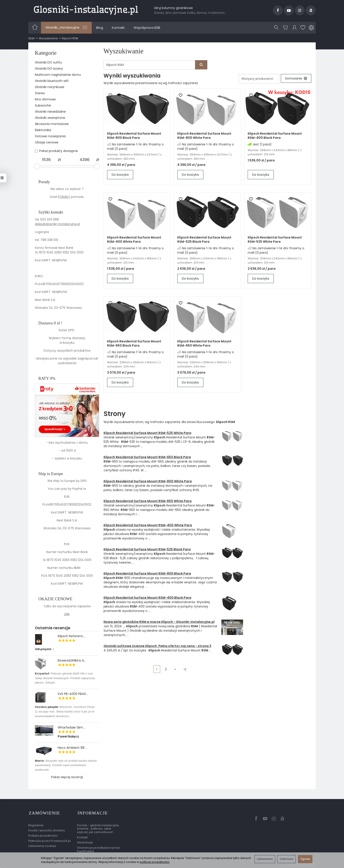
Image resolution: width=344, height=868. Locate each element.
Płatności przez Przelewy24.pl (49, 840)
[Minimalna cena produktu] (46, 160)
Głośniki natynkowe (50, 87)
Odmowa (287, 859)
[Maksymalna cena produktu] (85, 160)
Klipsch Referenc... (71, 636)
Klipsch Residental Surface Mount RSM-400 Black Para (275, 136)
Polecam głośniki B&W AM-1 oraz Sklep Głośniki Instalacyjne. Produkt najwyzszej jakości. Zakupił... (65, 678)
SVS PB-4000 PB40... (73, 694)
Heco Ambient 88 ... (73, 748)
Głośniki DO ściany (49, 69)
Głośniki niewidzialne (50, 112)
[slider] (37, 166)
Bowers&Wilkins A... (72, 660)
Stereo (40, 93)
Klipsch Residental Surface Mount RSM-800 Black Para (134, 136)
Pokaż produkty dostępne (56, 151)
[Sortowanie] (296, 79)
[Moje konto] (294, 28)
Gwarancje (85, 841)
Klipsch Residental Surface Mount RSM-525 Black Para (204, 240)
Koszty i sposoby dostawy (47, 829)
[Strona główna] (86, 10)
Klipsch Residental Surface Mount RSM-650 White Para (204, 344)
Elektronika (43, 130)
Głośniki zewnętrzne (50, 118)
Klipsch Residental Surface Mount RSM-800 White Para (204, 136)
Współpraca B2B (147, 28)
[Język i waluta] (311, 28)
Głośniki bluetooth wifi (52, 81)
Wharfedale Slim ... (72, 727)
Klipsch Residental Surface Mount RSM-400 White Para (134, 240)
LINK (67, 614)
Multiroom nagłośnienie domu (58, 75)
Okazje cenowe (47, 142)
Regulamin (36, 824)
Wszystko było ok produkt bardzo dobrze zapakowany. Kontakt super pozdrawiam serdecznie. (66, 765)
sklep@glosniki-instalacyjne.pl (57, 224)
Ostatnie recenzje (53, 628)
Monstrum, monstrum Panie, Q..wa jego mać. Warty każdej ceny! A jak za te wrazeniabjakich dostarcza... (65, 712)
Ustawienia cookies (42, 845)
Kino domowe (45, 99)
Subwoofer (43, 105)
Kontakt (118, 28)
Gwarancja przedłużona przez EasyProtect (99, 848)
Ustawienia (265, 859)
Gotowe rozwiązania (50, 136)
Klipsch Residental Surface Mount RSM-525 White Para (275, 240)
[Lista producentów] (258, 79)
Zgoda (305, 859)
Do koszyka (120, 175)
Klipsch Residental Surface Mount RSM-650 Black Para (134, 344)
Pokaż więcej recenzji (67, 777)
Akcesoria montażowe (52, 124)
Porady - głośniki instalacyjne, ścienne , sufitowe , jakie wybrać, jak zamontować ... (98, 827)
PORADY (64, 197)
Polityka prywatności (43, 834)
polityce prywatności (155, 862)
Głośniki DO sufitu (48, 62)
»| (185, 669)
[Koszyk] (285, 28)
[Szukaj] (276, 28)
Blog (100, 28)
